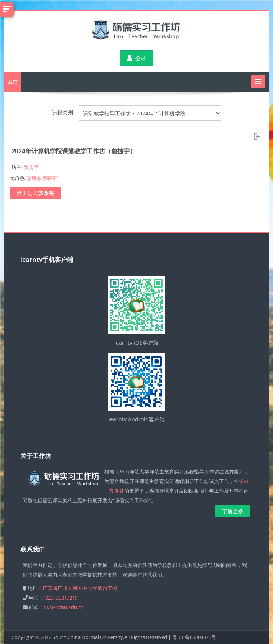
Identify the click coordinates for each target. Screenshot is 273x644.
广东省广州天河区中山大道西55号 (80, 588)
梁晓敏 (34, 178)
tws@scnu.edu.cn (64, 607)
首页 (13, 82)
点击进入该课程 (35, 193)
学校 (244, 481)
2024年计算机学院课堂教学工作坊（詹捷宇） (74, 151)
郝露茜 (50, 178)
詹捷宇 (31, 167)
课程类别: (63, 112)
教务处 (117, 491)
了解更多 (233, 511)
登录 (136, 58)
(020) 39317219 (61, 598)
